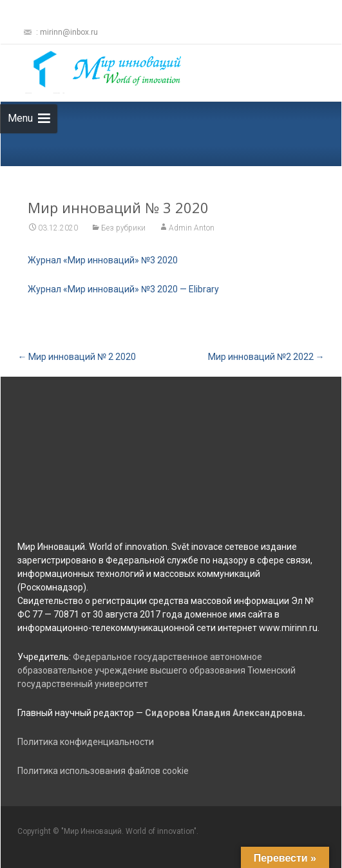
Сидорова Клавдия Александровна (224, 713)
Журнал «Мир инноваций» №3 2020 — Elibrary (123, 289)
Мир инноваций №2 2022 (266, 357)
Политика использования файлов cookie (103, 771)
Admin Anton (192, 228)
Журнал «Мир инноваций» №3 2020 (103, 260)
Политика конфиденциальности (86, 742)
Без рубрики (123, 228)
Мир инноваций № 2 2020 (77, 357)
